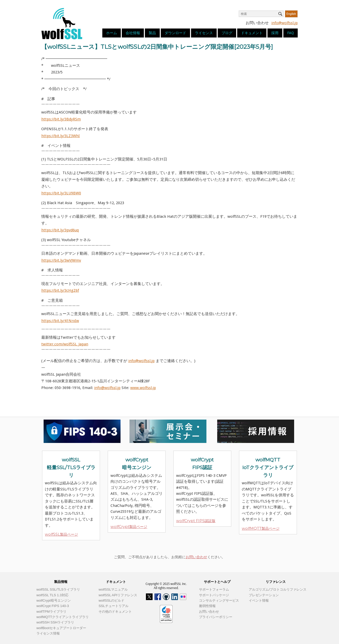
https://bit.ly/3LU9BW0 (61, 193)
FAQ (291, 33)
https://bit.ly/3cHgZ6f (60, 290)
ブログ (227, 33)
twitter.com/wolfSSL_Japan (65, 344)
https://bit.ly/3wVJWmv (61, 260)
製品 (152, 33)
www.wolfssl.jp (143, 388)
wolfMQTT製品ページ (261, 528)
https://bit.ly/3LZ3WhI (61, 136)
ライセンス (204, 33)
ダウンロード (175, 33)
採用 (275, 33)
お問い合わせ (196, 557)
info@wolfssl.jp (285, 23)
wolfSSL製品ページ (61, 534)
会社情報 (133, 33)
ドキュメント (252, 33)
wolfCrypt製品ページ (129, 527)
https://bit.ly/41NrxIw (60, 321)
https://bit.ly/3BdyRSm (61, 119)
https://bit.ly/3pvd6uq (60, 230)
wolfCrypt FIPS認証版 (196, 521)
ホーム (112, 33)
